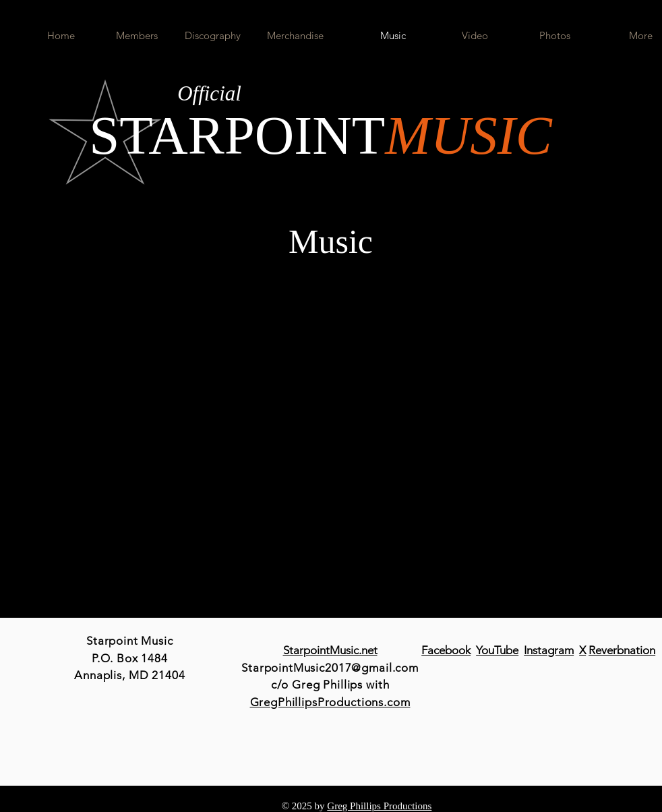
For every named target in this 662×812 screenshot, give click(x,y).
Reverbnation (622, 650)
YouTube (497, 650)
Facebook (446, 650)
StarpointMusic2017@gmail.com (330, 668)
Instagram (549, 650)
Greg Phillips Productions (379, 806)
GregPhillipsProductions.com (330, 702)
